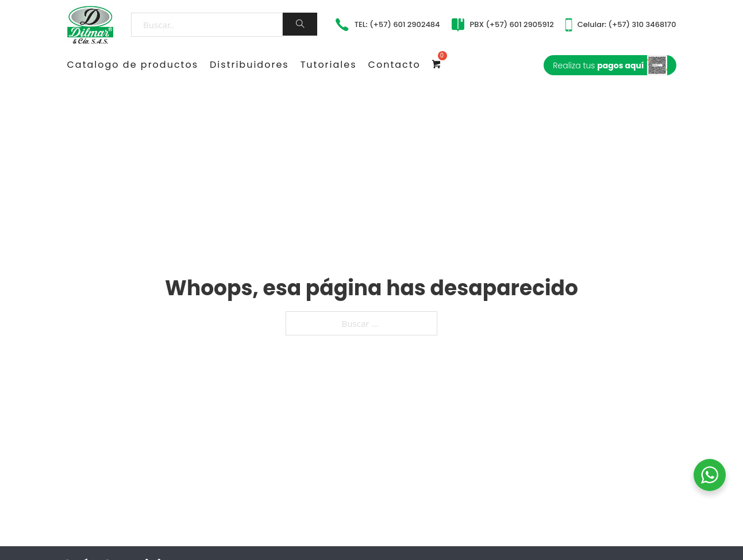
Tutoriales (329, 65)
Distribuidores (249, 65)
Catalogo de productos (133, 65)
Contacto (394, 65)
